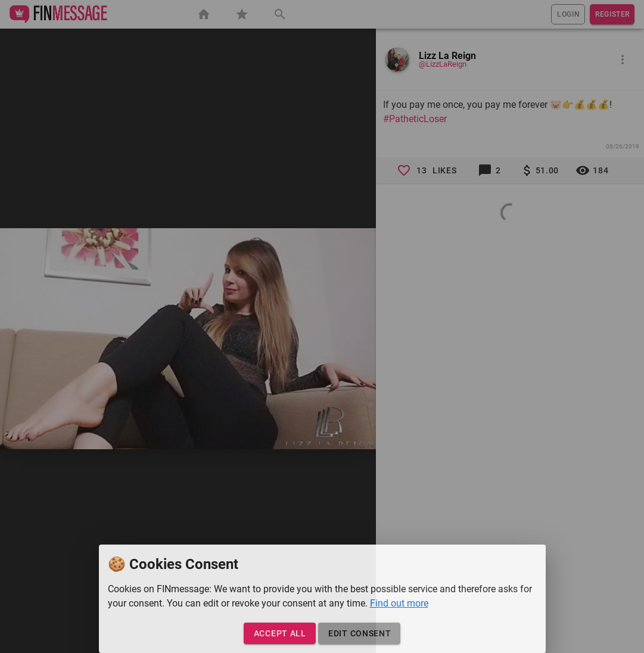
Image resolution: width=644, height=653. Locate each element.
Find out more (399, 603)
